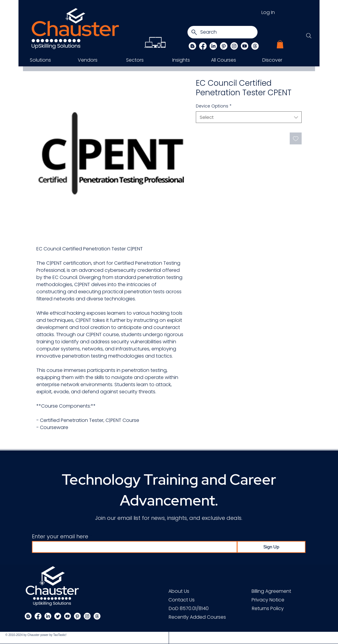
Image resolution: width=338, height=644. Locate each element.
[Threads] (255, 46)
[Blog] (192, 46)
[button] (280, 44)
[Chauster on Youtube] (245, 46)
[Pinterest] (224, 46)
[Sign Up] (271, 547)
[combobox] (249, 117)
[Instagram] (234, 46)
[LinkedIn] (213, 46)
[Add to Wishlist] (296, 138)
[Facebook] (203, 46)
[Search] (223, 32)
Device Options (214, 106)
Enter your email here (60, 537)
